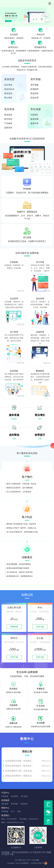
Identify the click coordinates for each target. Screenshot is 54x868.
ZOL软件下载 (7, 854)
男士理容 (8, 98)
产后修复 (8, 123)
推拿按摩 (34, 119)
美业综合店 (9, 89)
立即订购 (40, 627)
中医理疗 (34, 115)
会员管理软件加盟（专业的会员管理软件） (20, 761)
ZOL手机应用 (34, 852)
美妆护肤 (34, 93)
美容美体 (9, 109)
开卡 (13, 811)
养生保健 (36, 109)
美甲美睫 (36, 79)
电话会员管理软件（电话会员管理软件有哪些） (20, 766)
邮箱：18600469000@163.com (12, 822)
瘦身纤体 (34, 123)
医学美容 (8, 119)
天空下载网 (46, 852)
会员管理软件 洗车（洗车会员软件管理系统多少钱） (20, 771)
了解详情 (20, 291)
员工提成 (24, 796)
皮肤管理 (8, 128)
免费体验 (14, 627)
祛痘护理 (34, 98)
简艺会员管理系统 (20, 852)
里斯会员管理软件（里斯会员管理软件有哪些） (20, 776)
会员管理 (14, 796)
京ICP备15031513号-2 (23, 860)
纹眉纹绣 (34, 89)
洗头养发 (8, 85)
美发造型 (9, 79)
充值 (19, 811)
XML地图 (35, 860)
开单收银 (5, 796)
